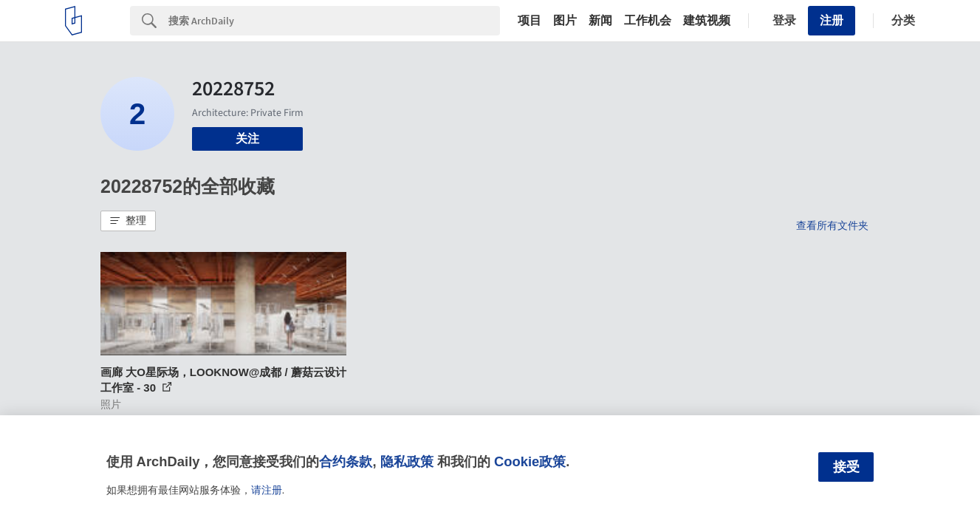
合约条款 (346, 461)
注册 (832, 20)
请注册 (267, 490)
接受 (846, 467)
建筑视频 (707, 21)
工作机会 (648, 21)
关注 (247, 139)
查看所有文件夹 (832, 225)
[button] (128, 221)
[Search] (334, 21)
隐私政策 (407, 461)
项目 (530, 21)
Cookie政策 (530, 461)
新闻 (600, 21)
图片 (565, 21)
